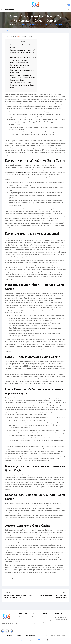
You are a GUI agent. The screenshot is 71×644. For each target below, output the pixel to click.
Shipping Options (35, 626)
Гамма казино (22, 172)
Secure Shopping (47, 620)
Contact (21, 620)
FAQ (32, 617)
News (17, 24)
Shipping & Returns (47, 617)
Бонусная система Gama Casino (21, 83)
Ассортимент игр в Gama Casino (21, 75)
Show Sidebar (7, 31)
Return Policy (22, 626)
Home (11, 24)
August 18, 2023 (10, 37)
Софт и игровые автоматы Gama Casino (23, 57)
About (21, 617)
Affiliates (45, 623)
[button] (68, 4)
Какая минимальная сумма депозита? (23, 50)
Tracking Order (34, 623)
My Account (22, 623)
